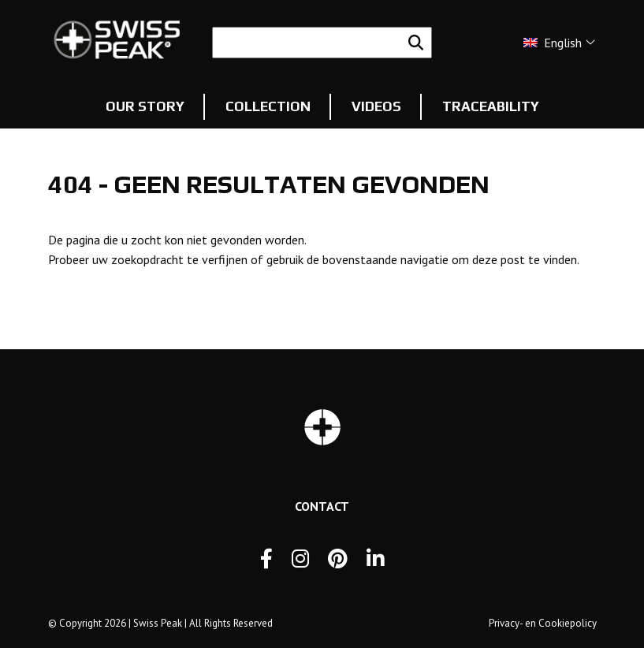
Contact (322, 506)
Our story (145, 106)
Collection (268, 106)
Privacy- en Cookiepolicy (543, 623)
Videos (376, 106)
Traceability (491, 106)
